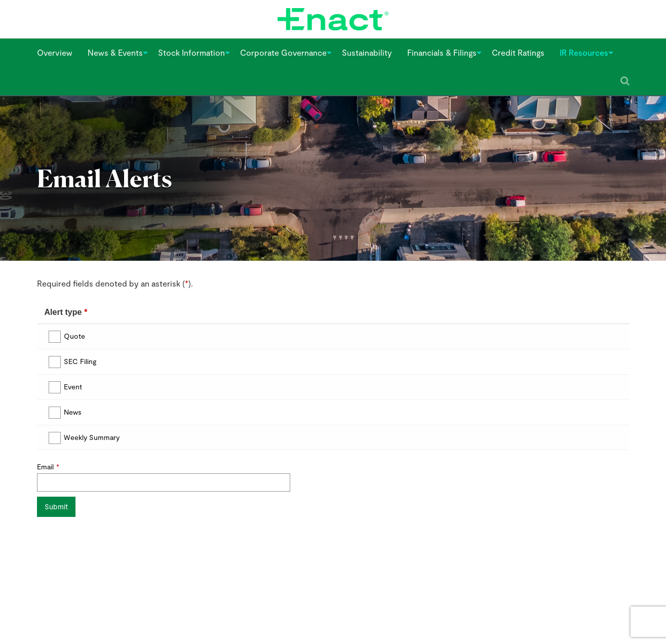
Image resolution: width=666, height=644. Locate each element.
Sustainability (367, 52)
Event (73, 387)
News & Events (115, 52)
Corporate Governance (283, 52)
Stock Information (191, 52)
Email (45, 467)
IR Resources (584, 52)
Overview (55, 52)
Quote (74, 336)
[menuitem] (55, 53)
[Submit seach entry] (625, 81)
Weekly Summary (92, 437)
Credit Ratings (518, 52)
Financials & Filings (442, 52)
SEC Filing (80, 361)
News (73, 412)
